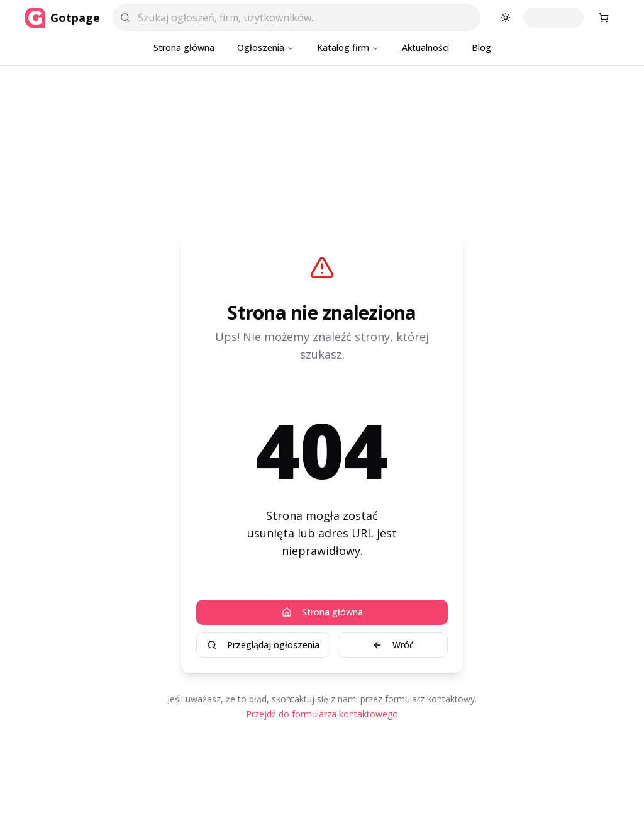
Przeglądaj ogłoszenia (263, 645)
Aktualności (425, 48)
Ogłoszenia (266, 48)
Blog (481, 48)
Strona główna (184, 48)
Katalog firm (348, 48)
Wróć (393, 645)
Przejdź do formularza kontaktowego (322, 714)
